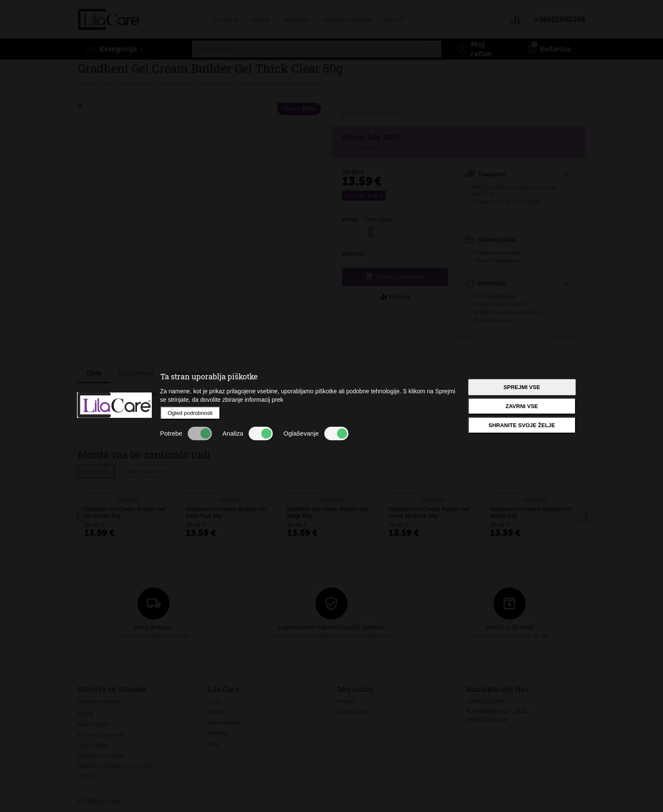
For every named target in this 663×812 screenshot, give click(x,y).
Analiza (248, 433)
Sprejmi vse (522, 387)
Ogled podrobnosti (190, 413)
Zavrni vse (522, 406)
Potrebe (186, 433)
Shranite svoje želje (522, 425)
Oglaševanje (316, 433)
